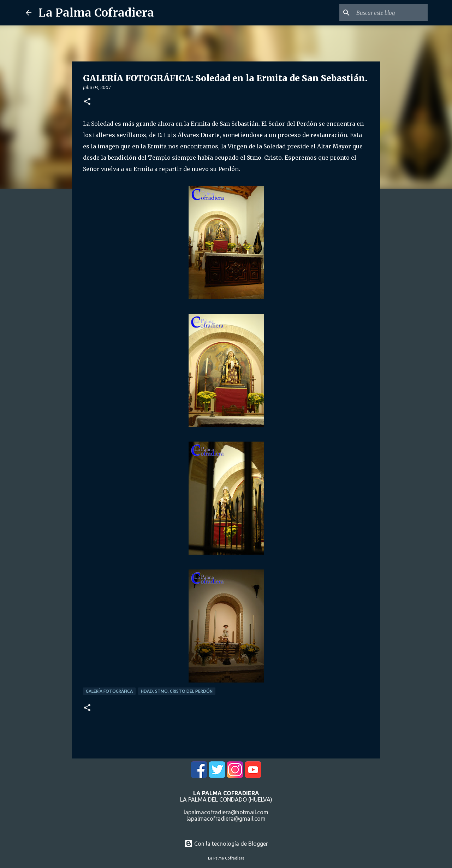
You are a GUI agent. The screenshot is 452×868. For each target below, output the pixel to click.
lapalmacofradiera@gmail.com (226, 819)
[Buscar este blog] (391, 13)
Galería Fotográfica (109, 691)
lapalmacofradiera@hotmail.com (226, 812)
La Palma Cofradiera (96, 13)
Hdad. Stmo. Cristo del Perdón (177, 691)
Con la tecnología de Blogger (226, 844)
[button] (87, 102)
